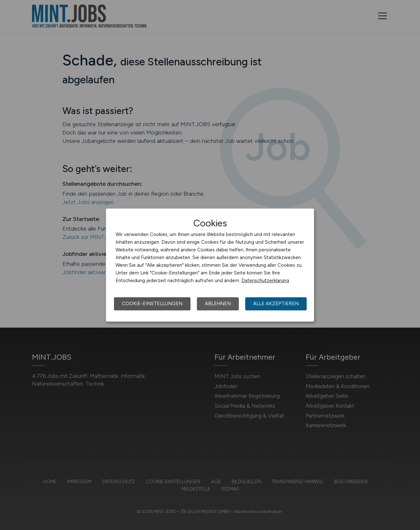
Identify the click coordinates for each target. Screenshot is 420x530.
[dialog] (210, 265)
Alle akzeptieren (276, 304)
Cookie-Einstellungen (152, 304)
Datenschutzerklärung (265, 281)
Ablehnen (218, 304)
